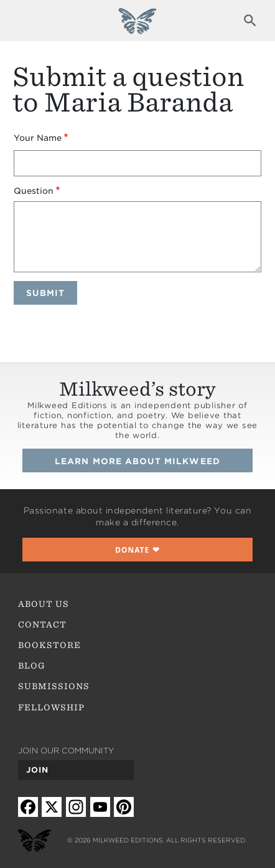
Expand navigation (25, 21)
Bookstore (50, 645)
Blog (32, 665)
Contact (42, 624)
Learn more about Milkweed (137, 461)
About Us (44, 604)
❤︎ (137, 550)
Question (34, 191)
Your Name (38, 138)
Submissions (54, 686)
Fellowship (52, 707)
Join (37, 770)
